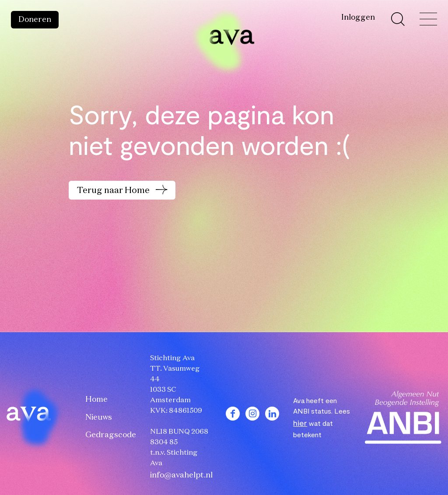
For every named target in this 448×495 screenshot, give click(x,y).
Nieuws (99, 418)
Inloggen (358, 18)
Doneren (35, 20)
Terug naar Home (114, 190)
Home (96, 400)
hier (300, 423)
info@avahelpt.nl (181, 475)
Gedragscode (111, 435)
